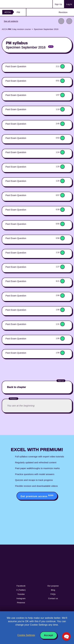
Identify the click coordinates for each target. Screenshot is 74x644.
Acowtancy (14, 4)
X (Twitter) (21, 590)
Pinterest (21, 603)
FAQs (53, 594)
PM (18, 12)
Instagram (21, 598)
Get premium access (37, 496)
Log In (69, 4)
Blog (53, 590)
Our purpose (53, 586)
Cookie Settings (26, 635)
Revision (63, 12)
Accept (49, 635)
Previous (61, 21)
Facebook (21, 586)
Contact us (53, 598)
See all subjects (11, 21)
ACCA (8, 12)
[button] (66, 636)
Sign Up (58, 4)
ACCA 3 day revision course (16, 29)
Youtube (21, 594)
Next (69, 21)
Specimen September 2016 (46, 29)
